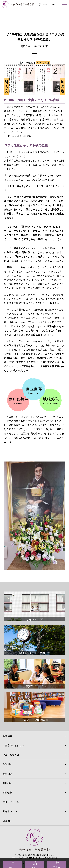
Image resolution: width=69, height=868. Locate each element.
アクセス (54, 4)
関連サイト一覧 (11, 802)
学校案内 (7, 736)
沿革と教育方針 (11, 755)
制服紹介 (7, 783)
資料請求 (44, 4)
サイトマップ (10, 811)
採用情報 (7, 793)
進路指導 (7, 774)
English (7, 821)
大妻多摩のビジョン (14, 746)
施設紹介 (7, 764)
